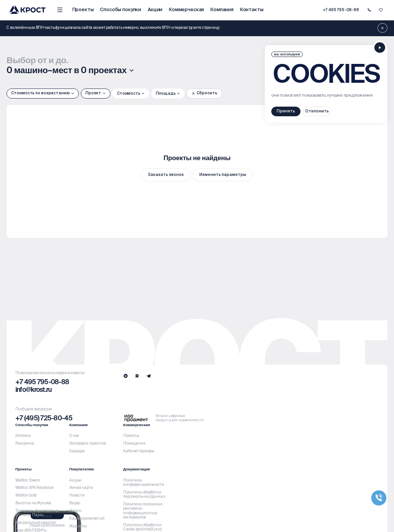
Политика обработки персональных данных (144, 494)
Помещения (134, 443)
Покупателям (82, 469)
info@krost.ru (34, 390)
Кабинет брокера (139, 451)
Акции (155, 9)
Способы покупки (121, 9)
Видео (75, 503)
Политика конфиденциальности (144, 483)
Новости (77, 495)
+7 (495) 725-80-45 (44, 419)
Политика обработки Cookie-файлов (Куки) (142, 527)
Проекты (83, 9)
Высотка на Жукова (33, 503)
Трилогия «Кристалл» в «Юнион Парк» (37, 513)
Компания (222, 9)
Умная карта (81, 488)
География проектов (88, 443)
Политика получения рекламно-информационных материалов (143, 511)
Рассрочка (25, 443)
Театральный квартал (36, 523)
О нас (74, 436)
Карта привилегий (87, 519)
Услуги (75, 511)
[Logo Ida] (164, 418)
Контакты (252, 9)
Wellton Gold (26, 495)
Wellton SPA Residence (35, 488)
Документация (137, 469)
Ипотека (23, 436)
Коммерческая (186, 9)
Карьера (77, 451)
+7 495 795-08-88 (341, 10)
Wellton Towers (28, 480)
